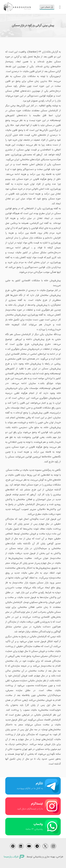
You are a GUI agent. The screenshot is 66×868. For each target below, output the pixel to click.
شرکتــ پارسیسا (14, 857)
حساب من (47, 7)
